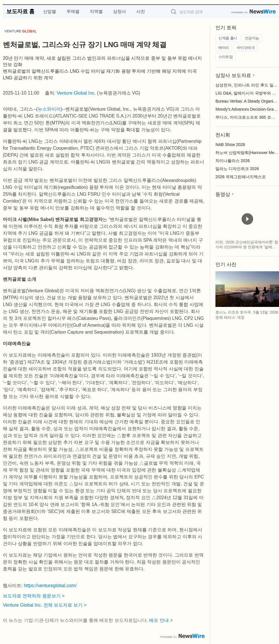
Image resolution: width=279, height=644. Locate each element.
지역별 (96, 11)
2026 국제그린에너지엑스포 (241, 177)
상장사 (120, 11)
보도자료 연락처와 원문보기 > (34, 596)
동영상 (223, 194)
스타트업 (226, 57)
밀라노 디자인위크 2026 (237, 169)
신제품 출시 (228, 38)
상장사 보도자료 (233, 75)
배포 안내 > (161, 620)
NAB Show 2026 (230, 145)
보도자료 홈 (20, 11)
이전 (220, 289)
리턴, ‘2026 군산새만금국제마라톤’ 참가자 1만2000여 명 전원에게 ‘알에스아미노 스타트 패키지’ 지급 (247, 247)
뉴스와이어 (49, 109)
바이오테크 (246, 48)
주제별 (73, 11)
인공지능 (252, 38)
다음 (274, 289)
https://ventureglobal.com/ (50, 586)
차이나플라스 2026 (233, 161)
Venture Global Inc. (76, 93)
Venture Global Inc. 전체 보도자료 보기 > (45, 605)
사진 (141, 11)
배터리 (224, 48)
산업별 (50, 11)
